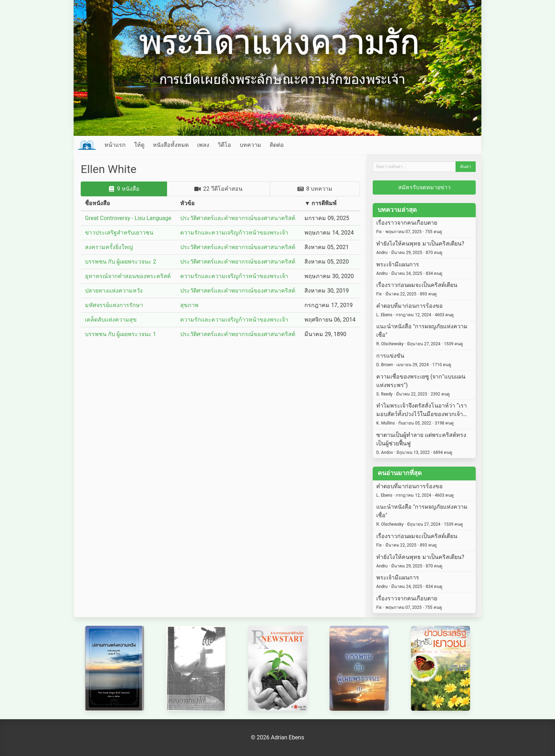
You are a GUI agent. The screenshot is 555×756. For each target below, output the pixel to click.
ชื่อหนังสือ (98, 203)
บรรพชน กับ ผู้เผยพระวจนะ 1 (121, 334)
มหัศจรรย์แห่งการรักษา (114, 305)
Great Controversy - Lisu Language (128, 218)
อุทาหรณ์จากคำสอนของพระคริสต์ (128, 276)
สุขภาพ (189, 305)
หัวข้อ (187, 203)
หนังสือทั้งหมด (171, 145)
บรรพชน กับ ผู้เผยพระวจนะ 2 (121, 262)
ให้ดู (139, 145)
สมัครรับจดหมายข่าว (424, 187)
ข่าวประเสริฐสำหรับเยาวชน (119, 233)
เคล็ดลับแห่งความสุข (111, 320)
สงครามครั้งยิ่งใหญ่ (109, 247)
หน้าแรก (115, 145)
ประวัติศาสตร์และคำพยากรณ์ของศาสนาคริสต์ (238, 218)
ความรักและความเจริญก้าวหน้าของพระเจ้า (234, 233)
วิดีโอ (224, 145)
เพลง (203, 145)
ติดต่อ (277, 145)
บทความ (250, 145)
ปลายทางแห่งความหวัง (114, 291)
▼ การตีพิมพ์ (321, 203)
